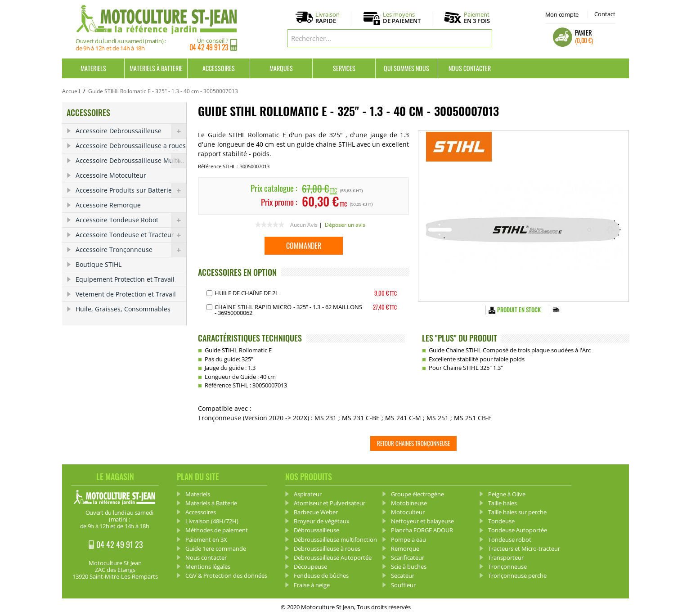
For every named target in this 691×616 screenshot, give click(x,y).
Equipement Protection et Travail (125, 279)
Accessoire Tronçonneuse (131, 250)
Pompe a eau (408, 540)
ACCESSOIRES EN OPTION (237, 272)
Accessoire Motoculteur (111, 175)
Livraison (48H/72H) (212, 521)
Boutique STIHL (99, 264)
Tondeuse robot (510, 540)
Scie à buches (409, 567)
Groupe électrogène (417, 494)
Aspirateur (308, 494)
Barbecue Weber (316, 512)
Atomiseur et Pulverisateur (330, 503)
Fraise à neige (312, 585)
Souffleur (403, 585)
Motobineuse (409, 503)
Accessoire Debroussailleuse (131, 131)
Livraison (328, 18)
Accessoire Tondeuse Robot (131, 220)
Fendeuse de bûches (321, 576)
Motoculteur (408, 512)
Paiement (477, 18)
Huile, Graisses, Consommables (123, 309)
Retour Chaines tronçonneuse (413, 443)
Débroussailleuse (316, 530)
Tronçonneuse (507, 567)
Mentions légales (208, 567)
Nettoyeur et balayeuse (422, 521)
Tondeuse (501, 521)
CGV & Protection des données (226, 576)
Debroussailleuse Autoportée (333, 558)
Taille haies (503, 503)
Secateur (403, 576)
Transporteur (506, 558)
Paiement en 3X (206, 540)
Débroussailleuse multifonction (335, 540)
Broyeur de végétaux (322, 521)
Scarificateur (408, 558)
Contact (605, 14)
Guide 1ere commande (216, 549)
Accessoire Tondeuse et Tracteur (131, 235)
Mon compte (562, 14)
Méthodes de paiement (217, 530)
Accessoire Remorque (108, 205)
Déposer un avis (345, 225)
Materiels (93, 68)
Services (344, 68)
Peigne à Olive (507, 494)
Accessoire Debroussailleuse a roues (131, 146)
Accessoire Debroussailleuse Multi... (131, 161)
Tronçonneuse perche (517, 576)
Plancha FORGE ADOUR (422, 530)
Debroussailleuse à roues (327, 549)
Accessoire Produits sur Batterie (131, 190)
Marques (281, 68)
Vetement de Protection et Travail (126, 294)
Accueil (71, 91)
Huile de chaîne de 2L (247, 293)
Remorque (405, 549)
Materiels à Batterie (156, 68)
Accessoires (219, 68)
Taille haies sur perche (517, 512)
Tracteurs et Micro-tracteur (524, 549)
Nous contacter (470, 68)
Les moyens (402, 18)
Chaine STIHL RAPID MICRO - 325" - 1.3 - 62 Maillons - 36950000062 (288, 310)
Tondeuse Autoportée (518, 530)
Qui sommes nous (406, 68)
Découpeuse (310, 567)
